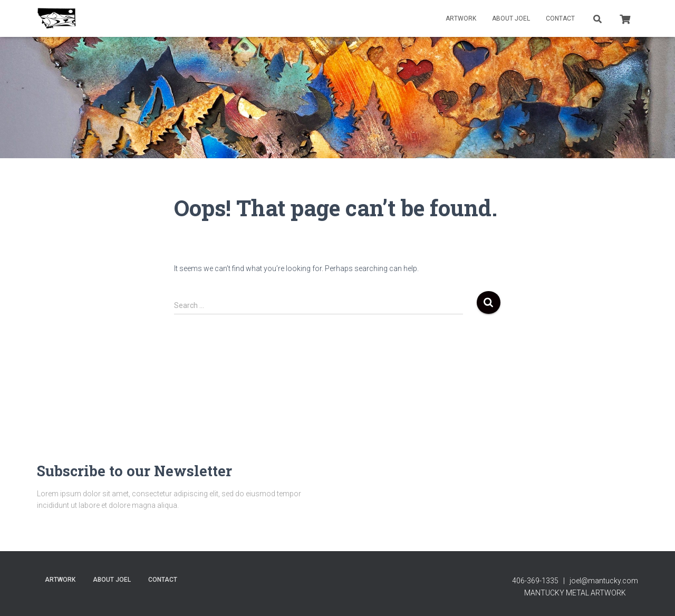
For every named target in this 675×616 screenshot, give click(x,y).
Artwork (461, 18)
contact (560, 18)
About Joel (511, 18)
